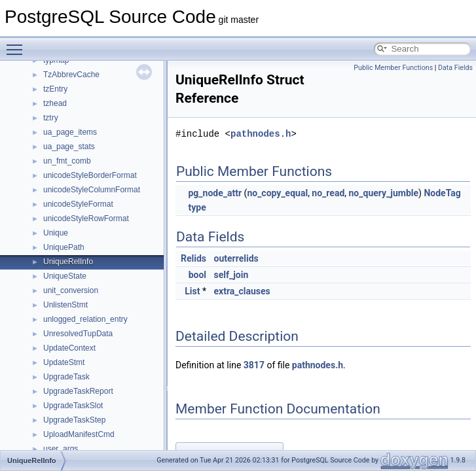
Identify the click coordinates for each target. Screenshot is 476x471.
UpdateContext (69, 348)
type (197, 207)
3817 (254, 365)
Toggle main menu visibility (18, 44)
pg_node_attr (215, 193)
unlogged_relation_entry (85, 319)
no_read (328, 193)
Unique (56, 233)
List (192, 291)
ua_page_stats (69, 147)
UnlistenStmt (65, 305)
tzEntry (55, 89)
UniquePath (64, 247)
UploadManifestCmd (79, 434)
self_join (231, 275)
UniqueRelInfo (68, 262)
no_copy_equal (277, 193)
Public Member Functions (393, 68)
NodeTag (442, 193)
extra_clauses (242, 291)
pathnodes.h (261, 134)
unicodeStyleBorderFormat (90, 175)
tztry (51, 118)
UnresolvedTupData (78, 334)
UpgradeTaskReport (78, 391)
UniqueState (65, 276)
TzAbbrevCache (71, 75)
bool (197, 275)
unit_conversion (71, 290)
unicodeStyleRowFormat (86, 218)
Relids (193, 258)
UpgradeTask (66, 377)
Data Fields (455, 68)
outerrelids (236, 258)
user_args (61, 449)
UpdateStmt (64, 362)
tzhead (55, 103)
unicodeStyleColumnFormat (92, 190)
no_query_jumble (384, 193)
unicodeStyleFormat (78, 204)
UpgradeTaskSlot (73, 406)
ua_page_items (70, 132)
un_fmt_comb (67, 161)
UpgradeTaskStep (74, 420)
